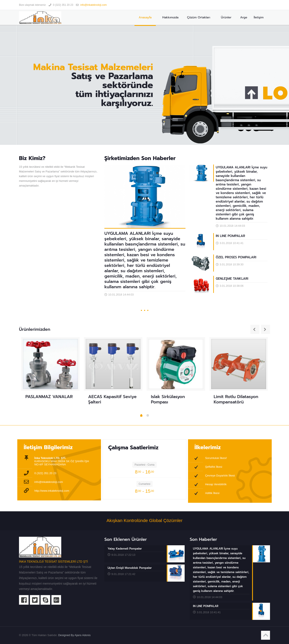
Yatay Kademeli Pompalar (125, 549)
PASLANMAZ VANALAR (49, 397)
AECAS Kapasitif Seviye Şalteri (112, 399)
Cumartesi (145, 484)
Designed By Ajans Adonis (74, 635)
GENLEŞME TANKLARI (232, 279)
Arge (243, 17)
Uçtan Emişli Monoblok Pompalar (130, 568)
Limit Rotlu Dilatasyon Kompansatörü (236, 399)
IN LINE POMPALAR (230, 236)
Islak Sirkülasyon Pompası (168, 399)
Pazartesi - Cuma (145, 465)
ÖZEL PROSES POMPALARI (236, 257)
